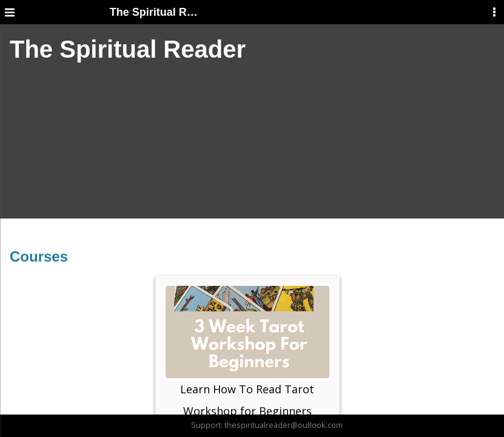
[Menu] (10, 12)
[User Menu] (494, 12)
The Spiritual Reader (141, 12)
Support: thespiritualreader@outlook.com (267, 425)
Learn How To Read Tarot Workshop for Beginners (247, 352)
